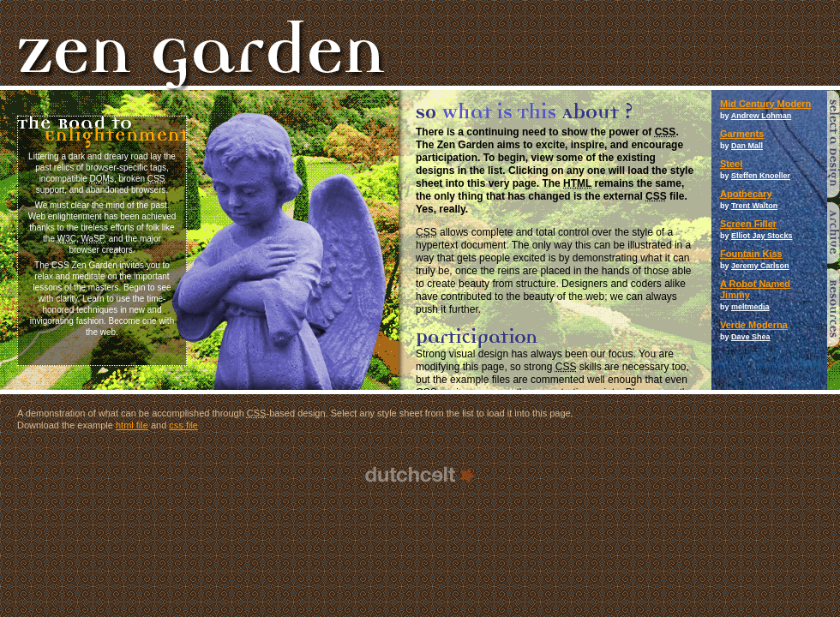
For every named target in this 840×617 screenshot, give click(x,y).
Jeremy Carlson (760, 266)
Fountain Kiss (751, 254)
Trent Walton (754, 206)
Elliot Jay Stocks (762, 236)
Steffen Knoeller (761, 176)
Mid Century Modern (765, 104)
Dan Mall (747, 146)
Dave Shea (751, 337)
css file (183, 425)
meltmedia (750, 307)
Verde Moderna (754, 325)
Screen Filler (748, 224)
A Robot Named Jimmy (755, 289)
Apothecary (746, 194)
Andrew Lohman (762, 116)
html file (132, 425)
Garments (742, 134)
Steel (731, 164)
